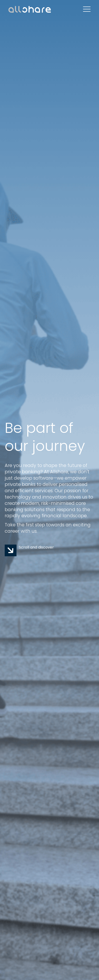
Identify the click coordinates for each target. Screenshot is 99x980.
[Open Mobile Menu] (87, 9)
